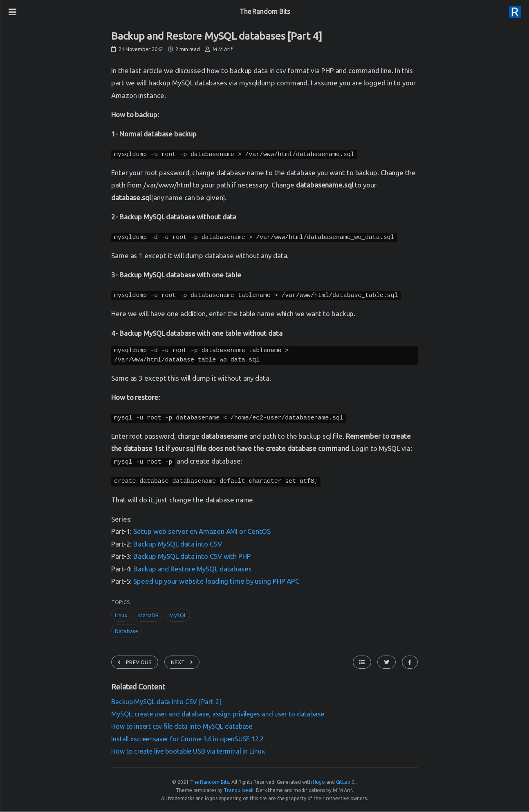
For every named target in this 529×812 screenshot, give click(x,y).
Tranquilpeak (239, 791)
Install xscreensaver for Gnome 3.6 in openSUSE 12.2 (187, 740)
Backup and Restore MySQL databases (193, 570)
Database (127, 632)
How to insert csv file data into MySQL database (182, 727)
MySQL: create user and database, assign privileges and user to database (218, 715)
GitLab (343, 783)
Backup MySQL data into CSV (177, 545)
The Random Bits (265, 11)
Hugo (319, 783)
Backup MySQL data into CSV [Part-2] (166, 703)
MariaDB (149, 616)
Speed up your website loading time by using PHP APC (216, 582)
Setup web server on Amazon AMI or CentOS (202, 532)
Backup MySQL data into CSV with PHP (192, 557)
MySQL (178, 616)
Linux (121, 616)
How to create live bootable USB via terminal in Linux (188, 752)
